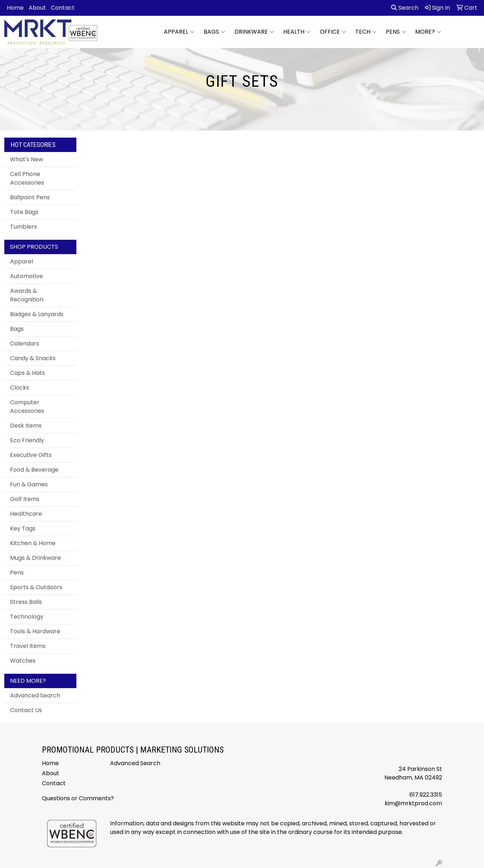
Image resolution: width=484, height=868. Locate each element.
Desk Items (26, 426)
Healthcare (26, 514)
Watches (23, 661)
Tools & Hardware (35, 631)
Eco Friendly (27, 440)
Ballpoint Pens (30, 197)
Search (405, 8)
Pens (396, 32)
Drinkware (254, 32)
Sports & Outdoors (36, 587)
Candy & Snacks (33, 358)
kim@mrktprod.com (413, 803)
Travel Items (28, 646)
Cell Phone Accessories (27, 178)
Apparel (179, 32)
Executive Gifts (31, 455)
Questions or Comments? (78, 798)
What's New (27, 159)
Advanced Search (35, 695)
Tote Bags (24, 212)
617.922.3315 (426, 795)
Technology (27, 617)
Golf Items (25, 499)
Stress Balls (26, 602)
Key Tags (23, 528)
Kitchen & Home (33, 543)
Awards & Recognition (27, 295)
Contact (63, 8)
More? (428, 32)
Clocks (20, 388)
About (37, 8)
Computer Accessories (27, 407)
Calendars (25, 344)
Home (15, 8)
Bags (214, 32)
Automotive (27, 276)
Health (297, 32)
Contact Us (26, 710)
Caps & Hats (27, 373)
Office (333, 32)
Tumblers (23, 227)
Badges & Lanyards (37, 314)
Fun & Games (29, 484)
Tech (366, 32)
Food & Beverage (34, 470)
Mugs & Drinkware (35, 558)
